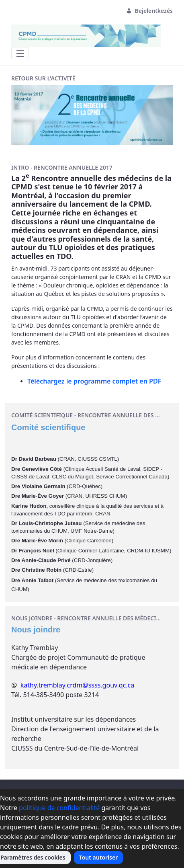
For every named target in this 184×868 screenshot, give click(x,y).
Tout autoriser (99, 857)
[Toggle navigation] (20, 53)
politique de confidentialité (59, 808)
